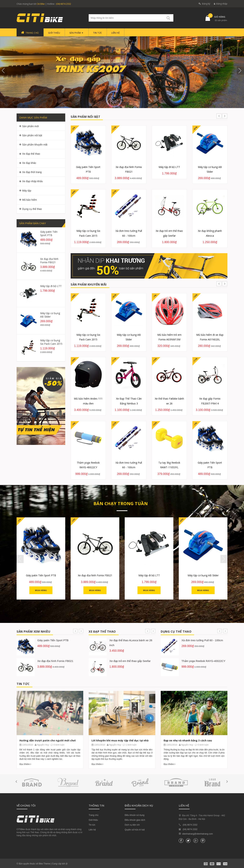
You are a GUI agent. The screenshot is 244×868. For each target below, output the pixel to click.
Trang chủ (94, 815)
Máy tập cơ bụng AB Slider (50, 315)
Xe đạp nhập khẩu (32, 181)
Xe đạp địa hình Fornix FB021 (49, 261)
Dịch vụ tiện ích (132, 825)
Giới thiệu (93, 820)
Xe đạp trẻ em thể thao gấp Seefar (130, 661)
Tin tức (92, 825)
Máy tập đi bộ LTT (51, 286)
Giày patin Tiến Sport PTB (49, 233)
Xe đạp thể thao (31, 154)
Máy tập (27, 191)
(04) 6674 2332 (64, 4)
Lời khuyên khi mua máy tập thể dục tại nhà (120, 740)
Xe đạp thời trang (32, 172)
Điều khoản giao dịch (135, 820)
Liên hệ (92, 830)
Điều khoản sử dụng (135, 815)
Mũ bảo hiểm (29, 200)
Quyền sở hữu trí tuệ (135, 830)
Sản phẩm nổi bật (32, 135)
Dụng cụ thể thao (32, 209)
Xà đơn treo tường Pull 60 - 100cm (202, 640)
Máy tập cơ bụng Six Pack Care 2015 (51, 342)
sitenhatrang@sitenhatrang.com (198, 834)
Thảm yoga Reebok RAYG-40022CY (203, 661)
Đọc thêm (25, 764)
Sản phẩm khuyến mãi (35, 145)
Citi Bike (41, 4)
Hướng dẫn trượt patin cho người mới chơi (48, 740)
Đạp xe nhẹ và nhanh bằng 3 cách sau (188, 740)
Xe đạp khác (29, 163)
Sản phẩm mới (30, 126)
